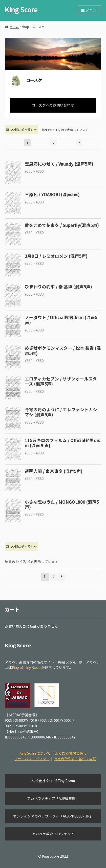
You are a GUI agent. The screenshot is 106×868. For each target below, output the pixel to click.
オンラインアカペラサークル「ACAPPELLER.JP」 (53, 816)
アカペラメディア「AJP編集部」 (53, 798)
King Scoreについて (35, 753)
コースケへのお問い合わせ (53, 105)
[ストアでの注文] (21, 130)
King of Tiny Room (27, 667)
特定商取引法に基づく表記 (75, 759)
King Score (21, 9)
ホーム (14, 27)
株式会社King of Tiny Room (53, 781)
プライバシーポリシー (32, 759)
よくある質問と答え (71, 753)
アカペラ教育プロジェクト (53, 834)
